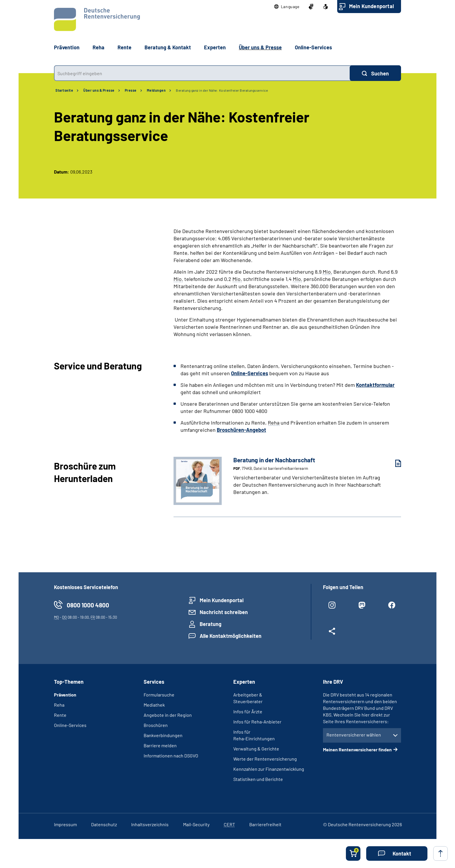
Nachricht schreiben (224, 612)
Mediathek (154, 705)
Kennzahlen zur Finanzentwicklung (269, 769)
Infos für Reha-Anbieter (257, 722)
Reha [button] (99, 47)
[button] (287, 7)
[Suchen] (375, 73)
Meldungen (156, 90)
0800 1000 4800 (88, 605)
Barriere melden (160, 745)
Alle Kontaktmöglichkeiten (231, 636)
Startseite (64, 90)
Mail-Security (196, 824)
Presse (131, 90)
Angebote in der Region (168, 715)
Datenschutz (104, 824)
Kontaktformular (375, 385)
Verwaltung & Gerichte (256, 749)
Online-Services (313, 47)
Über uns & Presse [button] (260, 47)
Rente (60, 715)
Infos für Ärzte (248, 711)
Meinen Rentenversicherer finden (357, 749)
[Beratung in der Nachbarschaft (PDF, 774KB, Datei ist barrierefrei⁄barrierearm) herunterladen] (394, 463)
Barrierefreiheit (265, 824)
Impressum (65, 824)
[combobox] (202, 73)
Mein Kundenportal (371, 6)
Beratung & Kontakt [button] (168, 47)
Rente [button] (124, 47)
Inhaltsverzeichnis (150, 824)
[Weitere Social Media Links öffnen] (332, 634)
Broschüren (156, 725)
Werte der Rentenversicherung (265, 759)
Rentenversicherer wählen (354, 735)
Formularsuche (159, 695)
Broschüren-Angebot (241, 430)
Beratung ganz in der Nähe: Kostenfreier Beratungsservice (222, 90)
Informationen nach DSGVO (171, 756)
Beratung (211, 624)
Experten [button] (215, 47)
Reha (59, 705)
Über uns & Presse (99, 90)
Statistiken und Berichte (258, 779)
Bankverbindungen (163, 735)
